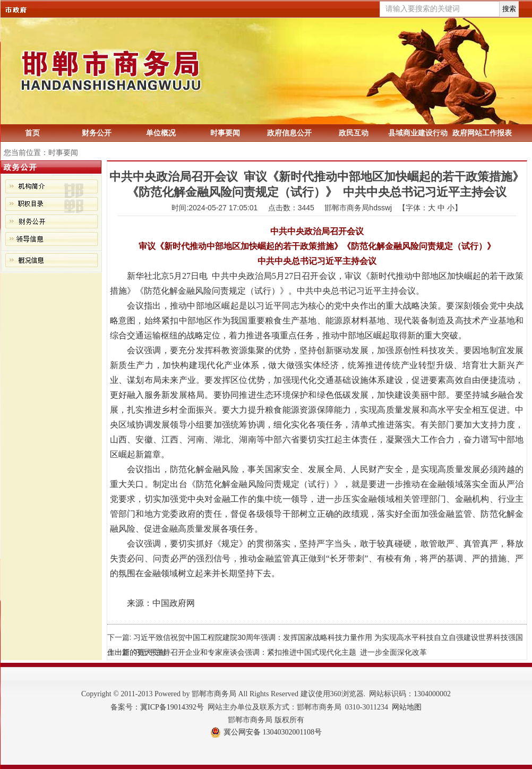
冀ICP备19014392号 (172, 707)
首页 (32, 133)
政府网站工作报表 (482, 133)
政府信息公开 (289, 133)
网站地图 (407, 707)
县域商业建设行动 (418, 133)
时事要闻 (225, 133)
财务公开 (97, 133)
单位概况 (161, 133)
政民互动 (354, 133)
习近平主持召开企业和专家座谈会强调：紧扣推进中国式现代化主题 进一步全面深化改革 (280, 652)
